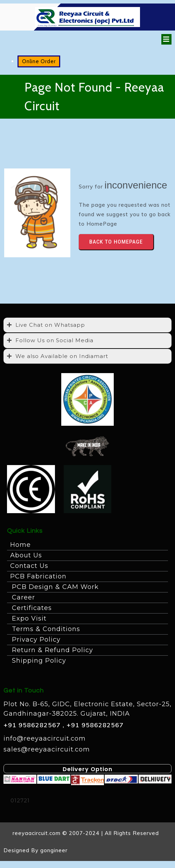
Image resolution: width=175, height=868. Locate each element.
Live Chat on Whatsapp (50, 325)
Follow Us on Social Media (54, 340)
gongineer (54, 850)
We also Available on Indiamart (62, 356)
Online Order (39, 61)
